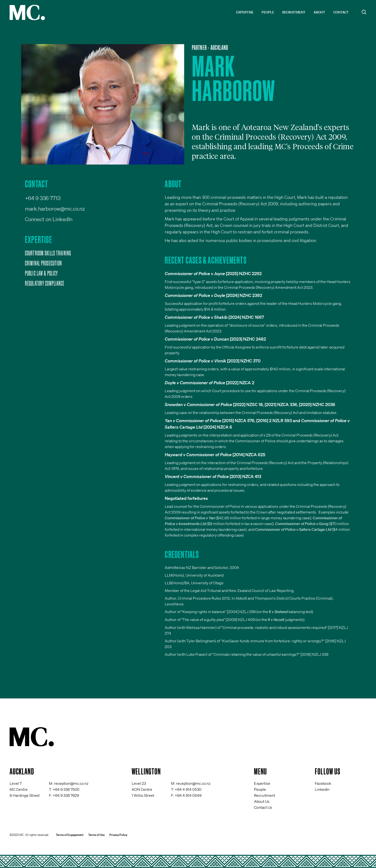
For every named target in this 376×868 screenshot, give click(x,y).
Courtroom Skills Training (48, 253)
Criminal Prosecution (43, 263)
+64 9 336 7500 (66, 789)
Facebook (323, 783)
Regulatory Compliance (45, 283)
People (268, 12)
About (319, 12)
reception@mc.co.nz (71, 783)
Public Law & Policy (41, 273)
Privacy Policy (118, 835)
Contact (341, 12)
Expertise (245, 12)
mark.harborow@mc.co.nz (55, 209)
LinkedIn (322, 789)
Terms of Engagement (70, 835)
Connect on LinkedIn (49, 219)
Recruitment (294, 12)
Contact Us (263, 807)
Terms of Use (96, 835)
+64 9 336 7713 (43, 198)
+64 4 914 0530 (188, 789)
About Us (262, 801)
